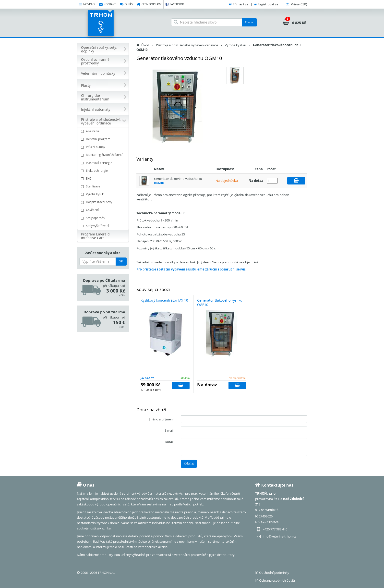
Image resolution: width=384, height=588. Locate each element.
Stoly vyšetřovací (104, 226)
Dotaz (169, 442)
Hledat (249, 22)
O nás (126, 4)
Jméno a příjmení (161, 419)
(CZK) (299, 4)
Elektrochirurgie (104, 171)
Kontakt (108, 4)
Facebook (175, 4)
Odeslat (189, 463)
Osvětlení (104, 210)
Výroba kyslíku (104, 194)
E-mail (169, 430)
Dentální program (104, 139)
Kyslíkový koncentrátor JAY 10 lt (164, 302)
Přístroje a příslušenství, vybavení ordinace (187, 45)
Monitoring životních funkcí (104, 155)
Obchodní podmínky (272, 573)
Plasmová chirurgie (104, 163)
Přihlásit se (240, 4)
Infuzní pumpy (104, 147)
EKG (104, 178)
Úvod (145, 45)
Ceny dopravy (149, 4)
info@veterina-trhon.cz (280, 536)
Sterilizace (104, 186)
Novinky (87, 4)
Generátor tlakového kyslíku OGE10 (220, 302)
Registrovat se (268, 4)
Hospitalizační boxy (104, 202)
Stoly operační (104, 218)
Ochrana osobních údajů (275, 580)
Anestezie (104, 131)
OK (121, 261)
